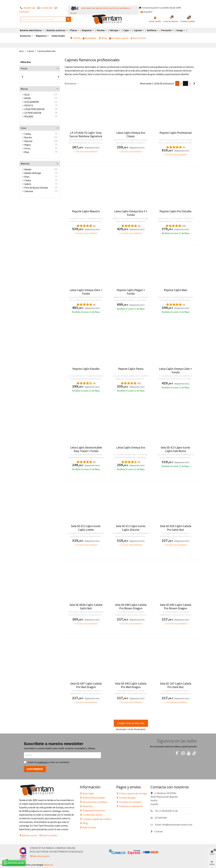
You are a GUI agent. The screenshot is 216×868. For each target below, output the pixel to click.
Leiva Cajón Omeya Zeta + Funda (86, 292)
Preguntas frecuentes (93, 810)
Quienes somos (29, 835)
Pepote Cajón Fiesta (131, 369)
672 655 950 (47, 8)
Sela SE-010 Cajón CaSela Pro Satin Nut (176, 528)
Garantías (86, 806)
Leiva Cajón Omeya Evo (131, 448)
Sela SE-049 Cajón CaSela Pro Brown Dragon (131, 607)
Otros (27, 148)
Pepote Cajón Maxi (176, 290)
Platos (74, 30)
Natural (28, 141)
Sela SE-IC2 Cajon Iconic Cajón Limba (86, 528)
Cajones (138, 30)
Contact (157, 831)
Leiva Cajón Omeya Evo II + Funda (131, 213)
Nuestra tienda (49, 835)
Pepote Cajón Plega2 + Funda (131, 292)
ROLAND (29, 116)
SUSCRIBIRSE (35, 769)
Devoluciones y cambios (94, 802)
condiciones (42, 762)
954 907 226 (29, 8)
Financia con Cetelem (129, 802)
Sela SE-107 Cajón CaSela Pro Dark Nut (176, 685)
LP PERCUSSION (33, 113)
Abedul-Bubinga (33, 173)
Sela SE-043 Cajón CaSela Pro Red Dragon (131, 685)
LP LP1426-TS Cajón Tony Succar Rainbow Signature (86, 135)
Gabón (28, 184)
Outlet (75, 38)
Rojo (27, 152)
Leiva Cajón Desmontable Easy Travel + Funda (86, 449)
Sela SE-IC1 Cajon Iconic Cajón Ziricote (131, 528)
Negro (28, 145)
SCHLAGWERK (32, 102)
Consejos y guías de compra (95, 819)
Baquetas (87, 30)
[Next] (194, 83)
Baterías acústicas (56, 30)
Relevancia (72, 83)
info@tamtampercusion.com (177, 825)
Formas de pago (126, 798)
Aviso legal (87, 793)
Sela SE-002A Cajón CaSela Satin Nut (86, 607)
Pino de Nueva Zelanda (36, 188)
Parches (101, 30)
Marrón (28, 137)
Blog (103, 38)
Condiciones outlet (91, 815)
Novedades (89, 38)
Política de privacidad (92, 798)
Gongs (180, 30)
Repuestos (41, 36)
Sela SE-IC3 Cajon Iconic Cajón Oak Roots (176, 449)
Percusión (166, 30)
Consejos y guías (119, 38)
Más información (41, 856)
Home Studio (58, 36)
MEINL (28, 98)
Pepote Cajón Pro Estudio (176, 211)
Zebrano (29, 191)
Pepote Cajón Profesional (176, 133)
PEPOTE (29, 105)
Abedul (28, 169)
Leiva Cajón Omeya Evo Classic (131, 135)
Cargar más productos (131, 723)
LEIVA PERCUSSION (34, 109)
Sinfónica (152, 30)
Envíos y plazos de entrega (131, 793)
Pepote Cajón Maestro (86, 211)
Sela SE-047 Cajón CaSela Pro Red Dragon (86, 685)
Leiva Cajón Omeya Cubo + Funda (176, 371)
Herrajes (114, 30)
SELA (27, 95)
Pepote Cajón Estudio (86, 369)
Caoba (28, 134)
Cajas (126, 30)
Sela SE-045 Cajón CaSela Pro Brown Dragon (176, 607)
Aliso (27, 177)
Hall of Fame (138, 38)
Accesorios (25, 36)
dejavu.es (49, 865)
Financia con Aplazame (130, 806)
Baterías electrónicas (31, 30)
